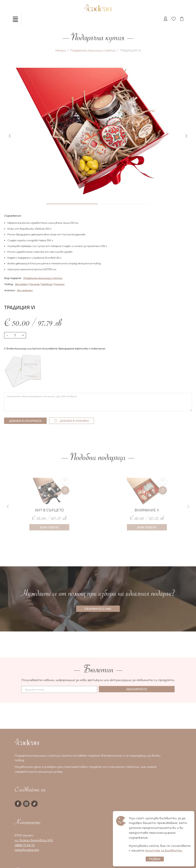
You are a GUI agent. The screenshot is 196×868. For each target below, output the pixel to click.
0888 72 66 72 (25, 845)
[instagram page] (26, 804)
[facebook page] (18, 804)
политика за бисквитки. (164, 850)
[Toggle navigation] (15, 19)
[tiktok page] (34, 804)
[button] (186, 136)
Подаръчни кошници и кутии (93, 50)
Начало (61, 50)
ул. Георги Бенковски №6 (34, 840)
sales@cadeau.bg (27, 850)
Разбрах (155, 859)
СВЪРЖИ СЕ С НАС (98, 609)
